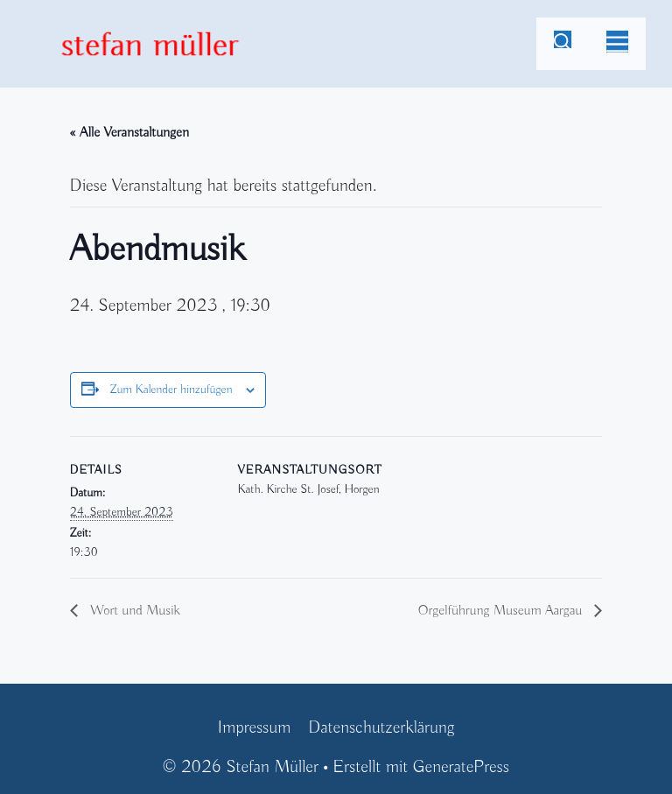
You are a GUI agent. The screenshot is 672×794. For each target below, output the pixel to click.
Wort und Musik (133, 611)
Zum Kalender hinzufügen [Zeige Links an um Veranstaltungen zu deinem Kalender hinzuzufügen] (171, 390)
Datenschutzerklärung (381, 728)
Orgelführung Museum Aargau (502, 611)
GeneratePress (461, 767)
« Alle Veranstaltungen (129, 133)
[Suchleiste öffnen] (563, 44)
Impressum (254, 728)
